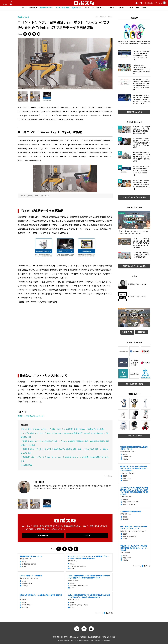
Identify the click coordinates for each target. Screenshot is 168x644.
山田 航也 (41, 482)
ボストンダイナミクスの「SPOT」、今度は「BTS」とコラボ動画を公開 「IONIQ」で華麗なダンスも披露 (65, 429)
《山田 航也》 (107, 476)
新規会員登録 (43, 536)
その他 (147, 8)
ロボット (87, 8)
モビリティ (114, 8)
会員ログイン (127, 332)
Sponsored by (99, 613)
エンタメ (133, 8)
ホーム (21, 8)
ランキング (30, 8)
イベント (124, 8)
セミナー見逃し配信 (61, 8)
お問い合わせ (73, 637)
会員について (76, 8)
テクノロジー (102, 8)
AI (94, 8)
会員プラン (142, 332)
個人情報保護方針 (94, 637)
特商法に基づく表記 (109, 637)
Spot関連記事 (27, 465)
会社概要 (64, 637)
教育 (141, 8)
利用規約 (83, 637)
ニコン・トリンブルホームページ (31, 416)
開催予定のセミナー (44, 8)
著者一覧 (56, 637)
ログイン (87, 536)
